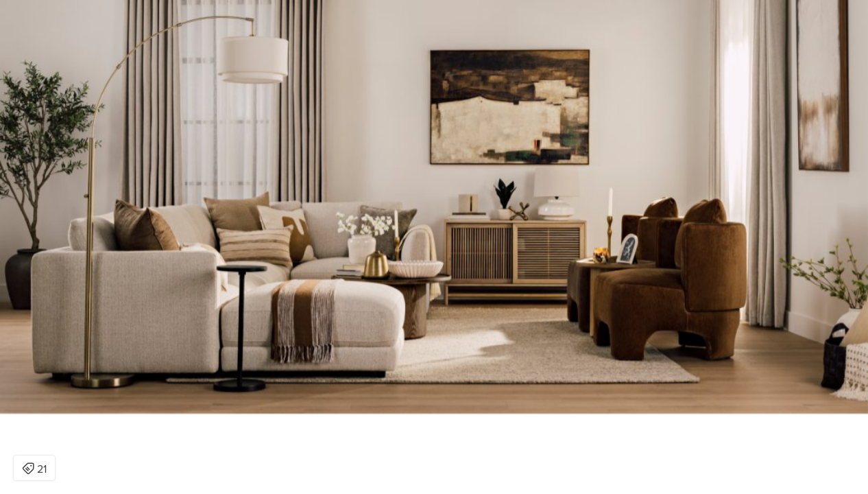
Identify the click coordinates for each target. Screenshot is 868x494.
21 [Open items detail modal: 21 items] (34, 469)
